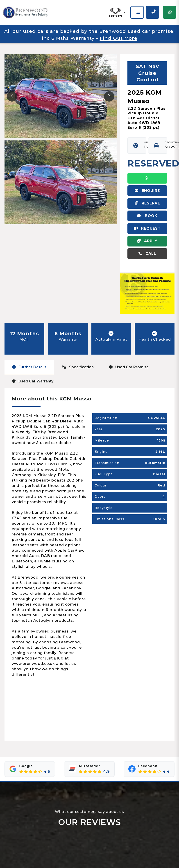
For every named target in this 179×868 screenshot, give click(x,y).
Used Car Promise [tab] (129, 367)
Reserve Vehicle (147, 205)
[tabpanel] (89, 564)
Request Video (147, 230)
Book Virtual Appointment (147, 218)
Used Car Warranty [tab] (33, 381)
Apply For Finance (147, 243)
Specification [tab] (78, 367)
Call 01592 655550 (147, 255)
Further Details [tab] (29, 367)
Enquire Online (147, 192)
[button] (117, 12)
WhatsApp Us (147, 180)
